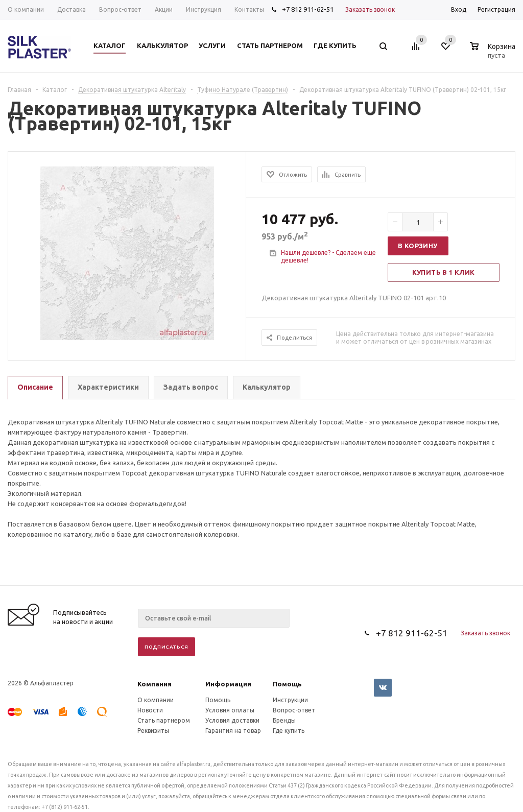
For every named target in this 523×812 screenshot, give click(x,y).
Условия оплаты (230, 710)
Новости (150, 710)
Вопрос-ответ (294, 710)
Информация (228, 684)
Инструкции (290, 700)
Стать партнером (164, 720)
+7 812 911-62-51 (308, 9)
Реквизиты (153, 731)
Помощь (287, 684)
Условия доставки (232, 720)
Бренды (284, 720)
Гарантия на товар (233, 731)
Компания (154, 684)
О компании (156, 700)
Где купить (289, 731)
